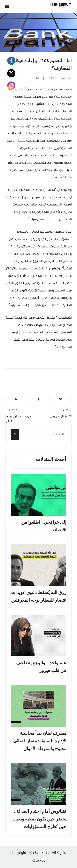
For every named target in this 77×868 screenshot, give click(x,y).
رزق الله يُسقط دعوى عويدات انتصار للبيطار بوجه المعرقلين (39, 596)
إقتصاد (39, 79)
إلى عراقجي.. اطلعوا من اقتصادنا (44, 526)
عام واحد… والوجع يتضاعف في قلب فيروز (41, 667)
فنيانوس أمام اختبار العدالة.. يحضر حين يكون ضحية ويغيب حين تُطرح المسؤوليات (39, 819)
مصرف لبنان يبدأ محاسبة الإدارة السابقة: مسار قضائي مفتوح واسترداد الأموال (40, 741)
